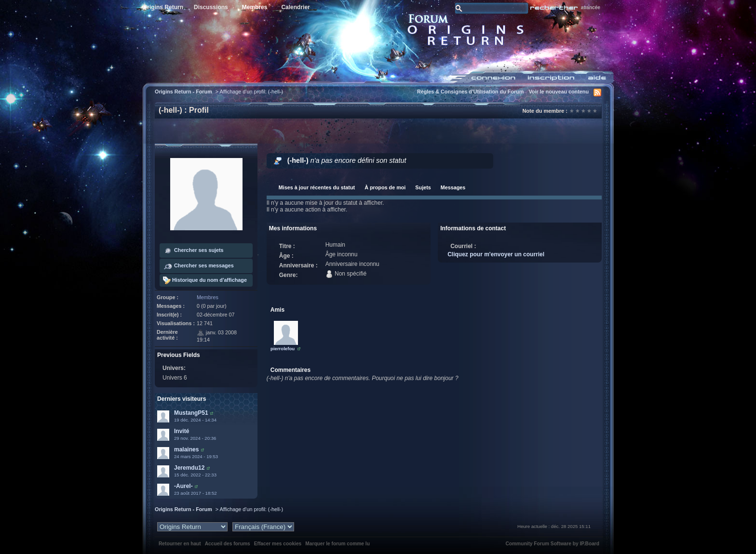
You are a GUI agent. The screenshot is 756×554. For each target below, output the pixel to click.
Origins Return (163, 7)
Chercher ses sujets (193, 251)
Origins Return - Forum (183, 92)
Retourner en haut (180, 544)
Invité (182, 431)
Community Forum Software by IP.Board (552, 544)
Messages (453, 187)
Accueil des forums (228, 544)
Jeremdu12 (189, 468)
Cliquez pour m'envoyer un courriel (496, 254)
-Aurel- (183, 486)
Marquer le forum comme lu (337, 544)
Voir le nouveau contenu (559, 92)
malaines (186, 449)
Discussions (211, 7)
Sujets (423, 187)
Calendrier (295, 7)
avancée (591, 7)
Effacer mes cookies (278, 544)
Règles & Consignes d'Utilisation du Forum (471, 92)
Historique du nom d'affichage (205, 280)
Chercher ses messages (198, 266)
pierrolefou (283, 349)
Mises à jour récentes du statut (317, 187)
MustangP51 (191, 413)
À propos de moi (385, 187)
